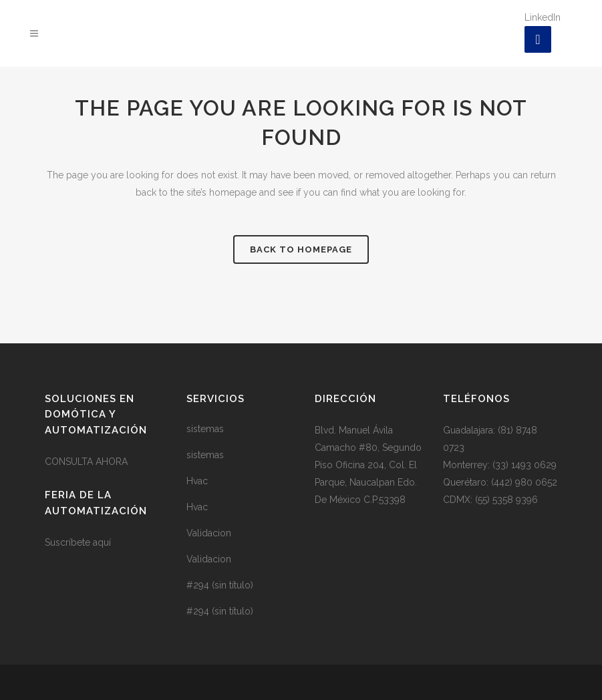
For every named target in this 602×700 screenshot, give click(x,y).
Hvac (197, 481)
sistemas (205, 429)
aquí (102, 542)
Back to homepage (301, 249)
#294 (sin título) (220, 585)
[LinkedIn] (538, 39)
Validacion (209, 533)
